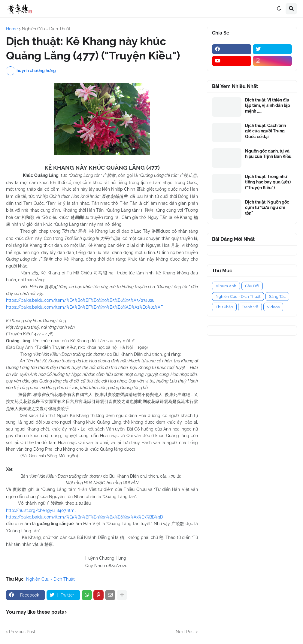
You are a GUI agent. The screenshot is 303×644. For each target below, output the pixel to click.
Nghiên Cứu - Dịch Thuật (46, 29)
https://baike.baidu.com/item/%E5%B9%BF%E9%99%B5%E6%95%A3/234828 (80, 300)
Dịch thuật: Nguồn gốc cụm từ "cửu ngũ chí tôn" (267, 207)
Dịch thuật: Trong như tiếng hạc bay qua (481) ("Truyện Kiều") (268, 182)
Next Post (185, 632)
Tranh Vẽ (250, 307)
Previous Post (22, 632)
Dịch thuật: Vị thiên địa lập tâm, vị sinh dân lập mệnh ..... (268, 105)
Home (12, 29)
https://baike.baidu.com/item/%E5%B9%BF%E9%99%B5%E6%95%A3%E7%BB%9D (85, 517)
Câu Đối (252, 286)
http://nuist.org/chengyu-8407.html (41, 510)
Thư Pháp (224, 307)
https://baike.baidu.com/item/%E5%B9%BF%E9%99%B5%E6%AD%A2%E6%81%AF (84, 307)
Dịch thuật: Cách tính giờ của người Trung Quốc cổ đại (265, 131)
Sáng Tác (277, 296)
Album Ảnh (226, 286)
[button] (279, 9)
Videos (273, 307)
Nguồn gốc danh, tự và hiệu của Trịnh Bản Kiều (268, 154)
